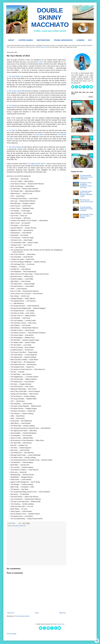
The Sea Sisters (38, 135)
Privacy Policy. (61, 624)
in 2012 (40, 62)
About (11, 40)
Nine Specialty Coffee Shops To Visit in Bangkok (86, 216)
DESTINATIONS (43, 40)
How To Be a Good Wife (17, 91)
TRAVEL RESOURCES (63, 40)
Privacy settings (12, 634)
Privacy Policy (44, 47)
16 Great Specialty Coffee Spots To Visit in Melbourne (86, 177)
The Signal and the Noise (36, 164)
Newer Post (11, 613)
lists (25, 526)
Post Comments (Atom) (22, 616)
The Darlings (13, 106)
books (21, 526)
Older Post (62, 613)
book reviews (15, 526)
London (80, 40)
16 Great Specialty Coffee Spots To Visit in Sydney (86, 209)
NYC (90, 40)
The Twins (12, 130)
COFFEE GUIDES (26, 40)
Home (37, 613)
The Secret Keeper (15, 147)
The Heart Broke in (15, 76)
